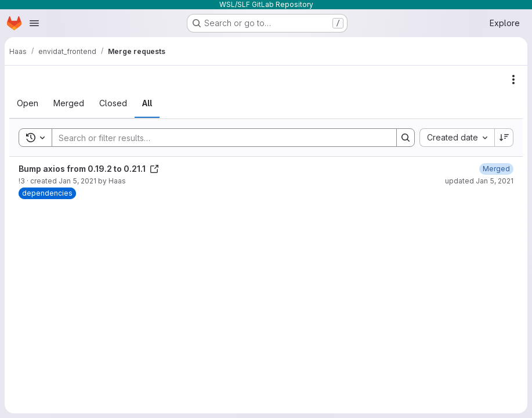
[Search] (218, 138)
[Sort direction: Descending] (504, 138)
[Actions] (513, 80)
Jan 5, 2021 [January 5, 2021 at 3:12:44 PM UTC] (77, 181)
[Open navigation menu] (34, 23)
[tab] (28, 103)
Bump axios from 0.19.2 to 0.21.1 (89, 169)
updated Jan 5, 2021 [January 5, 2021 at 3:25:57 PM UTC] (479, 181)
